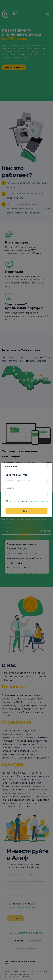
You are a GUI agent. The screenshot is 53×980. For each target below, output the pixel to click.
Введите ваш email (16, 475)
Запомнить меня (18, 501)
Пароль (10, 488)
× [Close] (47, 465)
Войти (27, 511)
